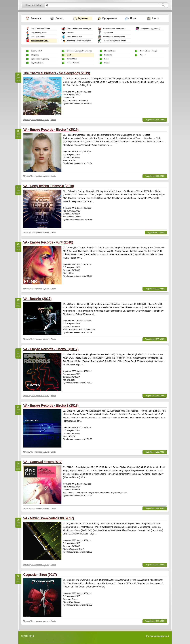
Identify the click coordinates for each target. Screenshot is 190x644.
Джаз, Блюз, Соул (74, 37)
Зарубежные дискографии (114, 37)
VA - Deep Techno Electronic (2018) (48, 186)
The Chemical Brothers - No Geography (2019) (57, 73)
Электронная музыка (40, 41)
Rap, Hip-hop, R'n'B (39, 33)
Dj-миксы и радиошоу (40, 59)
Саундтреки (108, 33)
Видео (59, 18)
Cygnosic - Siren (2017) (40, 574)
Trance (107, 63)
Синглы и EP (36, 51)
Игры (133, 18)
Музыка (83, 18)
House (107, 59)
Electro (69, 55)
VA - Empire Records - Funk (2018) (48, 242)
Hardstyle (108, 55)
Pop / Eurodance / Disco (41, 29)
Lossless (70, 33)
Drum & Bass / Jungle (148, 51)
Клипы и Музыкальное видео (79, 29)
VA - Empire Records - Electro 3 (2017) (51, 349)
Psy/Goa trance (37, 63)
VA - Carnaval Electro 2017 (42, 462)
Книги (156, 18)
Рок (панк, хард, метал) (150, 29)
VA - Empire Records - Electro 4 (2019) (51, 129)
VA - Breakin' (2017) (37, 299)
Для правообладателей (157, 636)
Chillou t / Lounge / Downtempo (79, 51)
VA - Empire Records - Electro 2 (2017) (51, 405)
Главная (36, 18)
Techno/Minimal (73, 63)
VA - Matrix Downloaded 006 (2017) (48, 518)
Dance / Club (72, 59)
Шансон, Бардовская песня (114, 41)
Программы (110, 18)
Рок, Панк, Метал (38, 37)
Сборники (35, 55)
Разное (142, 55)
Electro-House (110, 51)
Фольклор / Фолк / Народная (79, 41)
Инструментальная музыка (114, 29)
